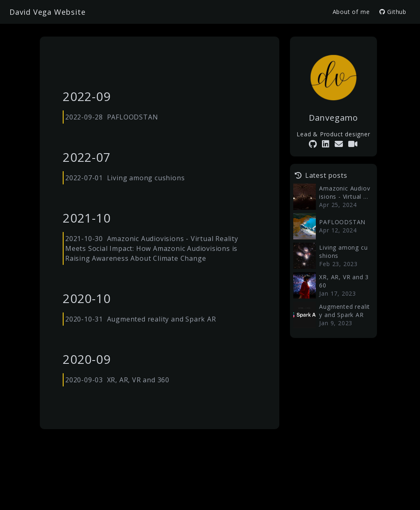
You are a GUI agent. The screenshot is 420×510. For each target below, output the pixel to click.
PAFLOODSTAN (133, 117)
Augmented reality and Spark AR (162, 319)
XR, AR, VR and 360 (138, 380)
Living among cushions (146, 178)
